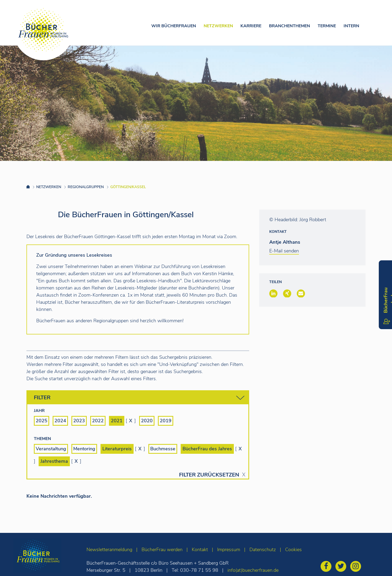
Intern (351, 26)
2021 (117, 421)
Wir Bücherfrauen (174, 26)
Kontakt (200, 550)
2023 (79, 421)
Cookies (293, 550)
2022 (98, 421)
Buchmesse (163, 449)
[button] (273, 293)
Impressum (229, 550)
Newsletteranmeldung (109, 550)
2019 (166, 421)
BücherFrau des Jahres (207, 449)
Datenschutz (263, 550)
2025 (42, 421)
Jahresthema (54, 461)
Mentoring (84, 449)
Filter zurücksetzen (209, 475)
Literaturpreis (117, 449)
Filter (139, 398)
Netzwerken (218, 26)
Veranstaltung (51, 449)
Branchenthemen (290, 26)
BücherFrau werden (162, 550)
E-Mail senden (284, 251)
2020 (147, 421)
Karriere (251, 26)
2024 (60, 421)
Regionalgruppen (86, 187)
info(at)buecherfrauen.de (253, 570)
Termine (327, 26)
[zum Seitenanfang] (378, 565)
